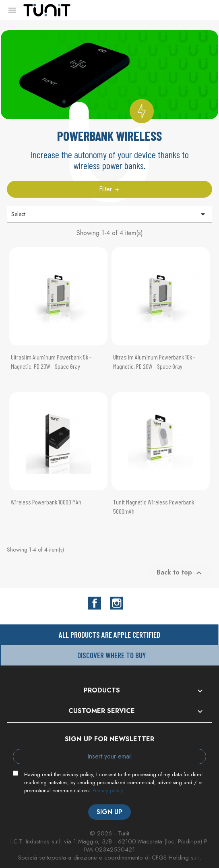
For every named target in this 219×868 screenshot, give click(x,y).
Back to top (180, 572)
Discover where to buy (112, 655)
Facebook (95, 603)
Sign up (109, 812)
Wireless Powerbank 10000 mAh (46, 502)
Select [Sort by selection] (109, 214)
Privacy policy (108, 790)
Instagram (117, 603)
